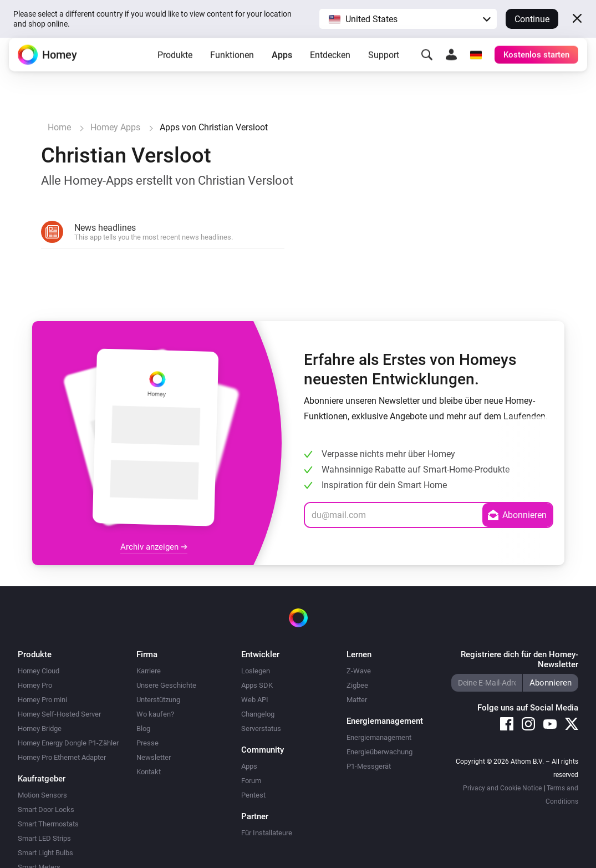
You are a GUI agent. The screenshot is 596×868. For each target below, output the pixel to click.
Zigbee (357, 685)
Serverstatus (261, 729)
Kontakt (149, 772)
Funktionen (232, 64)
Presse (147, 743)
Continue (532, 19)
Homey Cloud (39, 671)
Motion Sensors (42, 795)
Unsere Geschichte (166, 685)
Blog (143, 729)
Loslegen (256, 671)
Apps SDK (257, 685)
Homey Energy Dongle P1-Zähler (68, 743)
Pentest (253, 795)
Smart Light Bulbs (45, 853)
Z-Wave (359, 671)
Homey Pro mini (42, 700)
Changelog (258, 714)
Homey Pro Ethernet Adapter (62, 757)
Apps (282, 64)
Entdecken (330, 64)
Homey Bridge (40, 729)
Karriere (149, 671)
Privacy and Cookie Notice (502, 788)
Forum (251, 781)
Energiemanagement (379, 737)
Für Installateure (267, 833)
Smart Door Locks (46, 809)
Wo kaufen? (155, 714)
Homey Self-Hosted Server (59, 714)
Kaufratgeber (42, 779)
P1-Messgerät (369, 766)
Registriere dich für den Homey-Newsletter (519, 659)
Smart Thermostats (48, 824)
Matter (357, 700)
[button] (408, 19)
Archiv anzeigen (154, 547)
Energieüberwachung (379, 752)
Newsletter (154, 757)
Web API (255, 700)
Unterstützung (158, 700)
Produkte (175, 64)
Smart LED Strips (44, 838)
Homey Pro (35, 685)
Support (384, 64)
